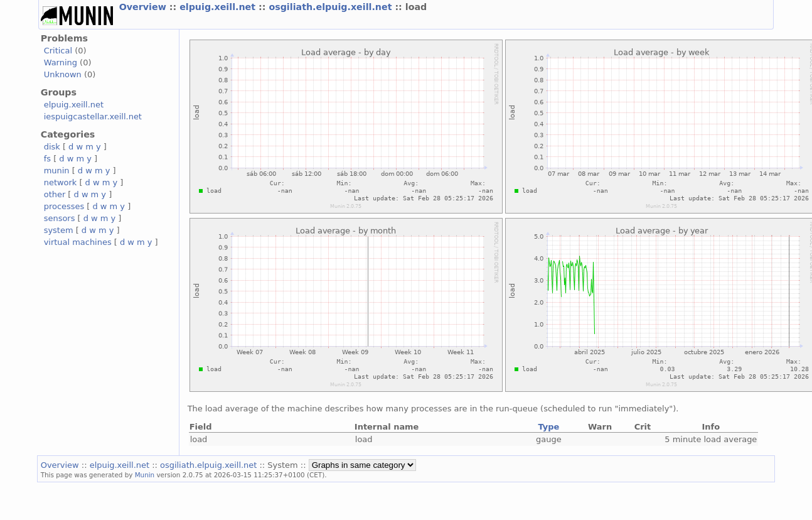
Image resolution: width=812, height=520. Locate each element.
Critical (58, 51)
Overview (144, 7)
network (61, 182)
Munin (145, 475)
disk (52, 147)
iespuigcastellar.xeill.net (93, 116)
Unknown (63, 74)
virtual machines (78, 242)
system (59, 230)
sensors (60, 218)
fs (47, 159)
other (55, 194)
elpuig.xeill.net (219, 7)
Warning (61, 62)
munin (57, 171)
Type (548, 427)
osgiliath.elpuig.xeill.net (332, 7)
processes (64, 206)
